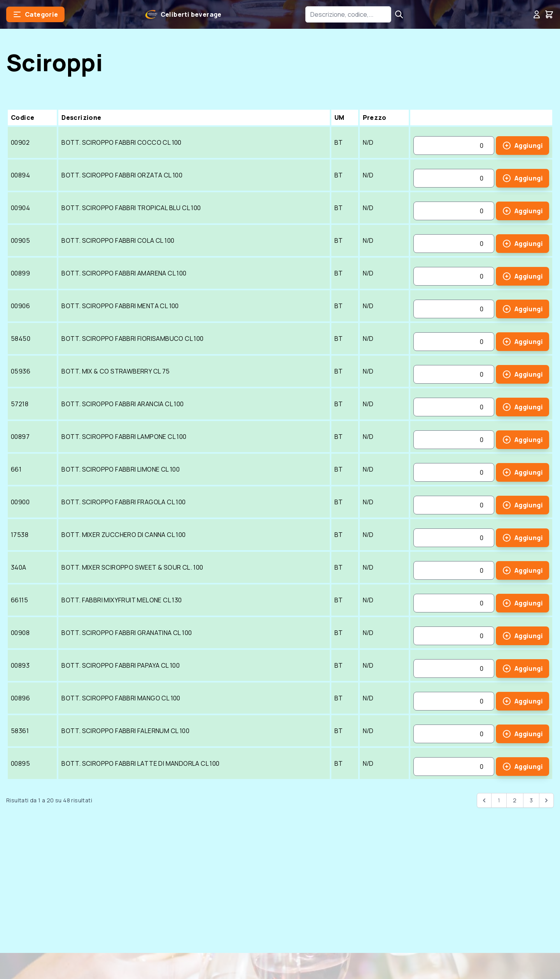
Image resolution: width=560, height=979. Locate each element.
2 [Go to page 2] (515, 800)
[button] (35, 14)
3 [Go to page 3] (531, 800)
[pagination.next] (546, 800)
